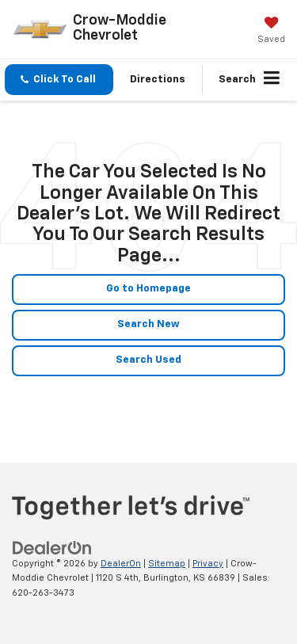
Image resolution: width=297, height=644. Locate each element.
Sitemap (167, 564)
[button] (59, 80)
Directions (158, 80)
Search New (148, 324)
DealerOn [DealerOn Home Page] (121, 564)
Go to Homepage (148, 289)
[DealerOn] (52, 548)
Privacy (208, 564)
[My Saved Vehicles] (271, 32)
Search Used (148, 360)
